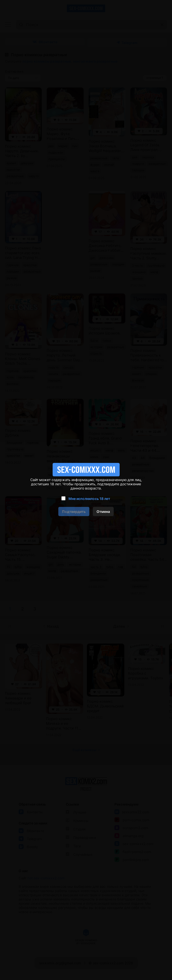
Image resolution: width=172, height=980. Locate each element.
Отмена (103, 511)
